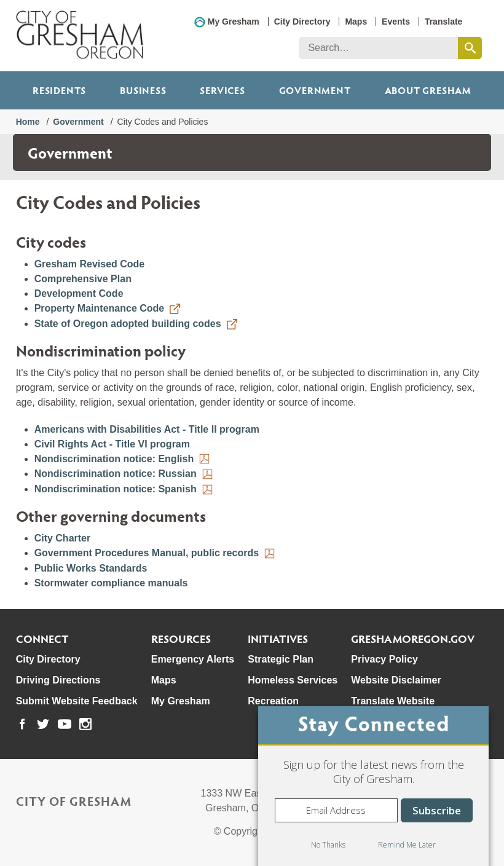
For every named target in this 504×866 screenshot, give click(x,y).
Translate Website (393, 701)
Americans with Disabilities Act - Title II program (147, 429)
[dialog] (373, 786)
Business (143, 90)
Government (315, 90)
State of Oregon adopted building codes (128, 324)
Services (222, 90)
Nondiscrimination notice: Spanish (116, 489)
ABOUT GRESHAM (428, 90)
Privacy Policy (384, 659)
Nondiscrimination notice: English (114, 459)
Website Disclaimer (396, 680)
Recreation (273, 701)
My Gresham (234, 22)
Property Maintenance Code (100, 308)
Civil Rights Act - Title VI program (112, 444)
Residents (59, 90)
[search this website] (470, 48)
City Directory (302, 22)
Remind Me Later (407, 845)
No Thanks (328, 845)
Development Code (79, 293)
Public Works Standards (91, 568)
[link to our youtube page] (65, 724)
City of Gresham (74, 801)
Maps (356, 22)
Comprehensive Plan (83, 279)
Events (396, 22)
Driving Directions (58, 680)
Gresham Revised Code (90, 264)
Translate (443, 22)
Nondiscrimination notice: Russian (116, 474)
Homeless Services (293, 680)
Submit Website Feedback (77, 701)
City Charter (63, 538)
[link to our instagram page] (85, 724)
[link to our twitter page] (43, 724)
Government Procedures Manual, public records (147, 553)
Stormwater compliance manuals (111, 583)
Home (28, 122)
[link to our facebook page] (22, 724)
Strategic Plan (281, 659)
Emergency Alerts (193, 659)
